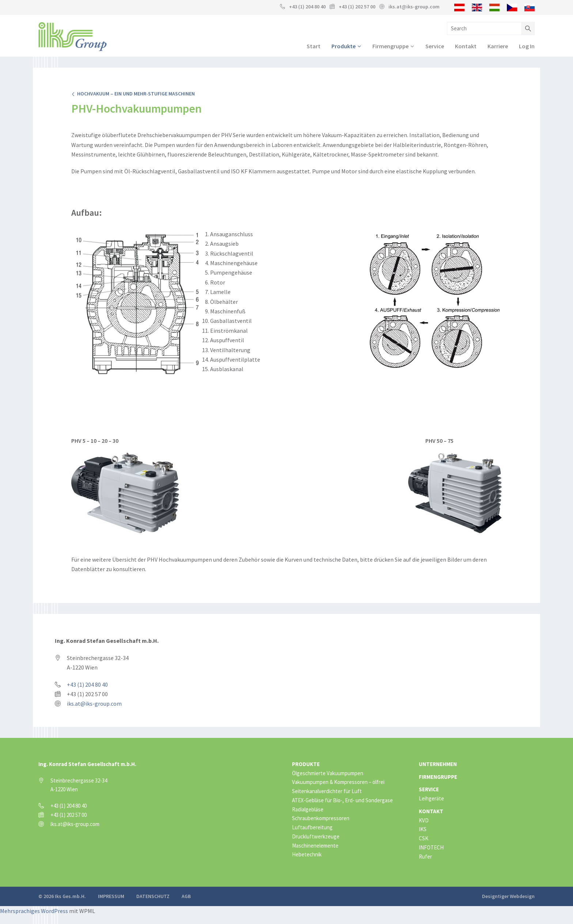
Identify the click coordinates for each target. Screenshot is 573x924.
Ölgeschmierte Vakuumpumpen (328, 774)
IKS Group (73, 37)
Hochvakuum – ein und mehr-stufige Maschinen (133, 94)
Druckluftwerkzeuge (316, 837)
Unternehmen (438, 765)
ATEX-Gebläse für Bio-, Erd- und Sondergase (342, 801)
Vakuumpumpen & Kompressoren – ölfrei (338, 783)
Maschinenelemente (315, 846)
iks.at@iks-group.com (414, 7)
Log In (527, 46)
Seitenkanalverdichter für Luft (327, 792)
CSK (424, 839)
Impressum (111, 897)
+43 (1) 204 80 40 (307, 7)
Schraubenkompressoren (321, 819)
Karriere (498, 46)
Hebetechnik (307, 855)
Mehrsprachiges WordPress (34, 912)
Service (435, 46)
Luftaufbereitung (312, 828)
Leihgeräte (431, 799)
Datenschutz (153, 897)
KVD (424, 821)
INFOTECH (431, 848)
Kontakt (466, 46)
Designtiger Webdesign (508, 897)
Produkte (344, 46)
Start (314, 46)
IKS (423, 830)
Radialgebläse (308, 810)
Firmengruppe (390, 46)
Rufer (425, 857)
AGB (186, 897)
